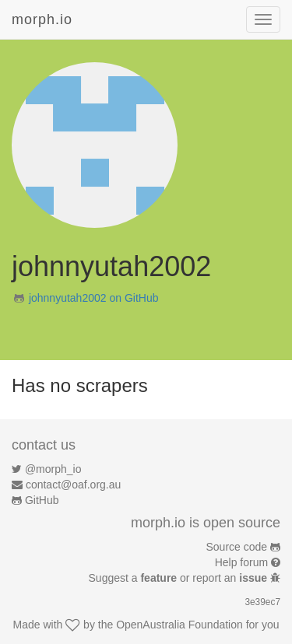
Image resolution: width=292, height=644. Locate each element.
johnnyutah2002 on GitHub (94, 298)
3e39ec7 (262, 602)
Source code (237, 547)
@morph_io (53, 469)
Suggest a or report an (179, 578)
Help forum (241, 562)
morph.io (42, 19)
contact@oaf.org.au (73, 485)
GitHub (42, 500)
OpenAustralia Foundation (179, 625)
